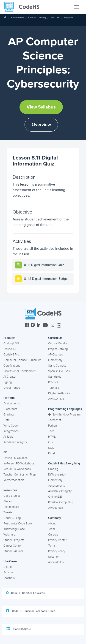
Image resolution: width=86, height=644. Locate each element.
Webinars (9, 535)
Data (7, 420)
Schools (8, 572)
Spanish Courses (59, 371)
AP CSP (55, 17)
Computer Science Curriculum (22, 360)
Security (53, 557)
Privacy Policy (57, 551)
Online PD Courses (15, 458)
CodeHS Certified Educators (26, 593)
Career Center (12, 546)
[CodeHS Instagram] (33, 326)
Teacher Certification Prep (20, 475)
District (8, 567)
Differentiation (57, 475)
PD (5, 452)
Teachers (9, 578)
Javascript (55, 420)
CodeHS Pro (11, 355)
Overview (41, 125)
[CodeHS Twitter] (52, 326)
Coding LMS (11, 343)
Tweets (8, 512)
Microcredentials (14, 480)
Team (51, 529)
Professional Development (20, 371)
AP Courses (55, 355)
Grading (8, 415)
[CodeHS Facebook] (27, 326)
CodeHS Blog (12, 518)
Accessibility (56, 562)
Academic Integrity (15, 442)
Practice (53, 382)
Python (53, 426)
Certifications (12, 366)
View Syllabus (41, 107)
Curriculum (17, 17)
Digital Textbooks (59, 393)
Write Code (11, 426)
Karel (51, 453)
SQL (51, 448)
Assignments (12, 403)
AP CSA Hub (56, 399)
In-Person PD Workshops (19, 463)
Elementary (55, 360)
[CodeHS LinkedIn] (39, 326)
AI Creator (10, 377)
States (8, 501)
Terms (52, 546)
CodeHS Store (19, 629)
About (52, 524)
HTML (52, 437)
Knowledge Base (14, 529)
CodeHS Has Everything (64, 463)
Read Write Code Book (18, 524)
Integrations (11, 431)
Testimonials (11, 507)
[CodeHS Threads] (59, 326)
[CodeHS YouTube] (45, 326)
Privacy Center (57, 540)
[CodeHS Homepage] (24, 7)
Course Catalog (37, 17)
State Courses (57, 366)
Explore (68, 17)
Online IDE (10, 349)
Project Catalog (58, 349)
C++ (51, 442)
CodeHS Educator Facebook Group (31, 611)
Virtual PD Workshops (17, 469)
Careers (53, 535)
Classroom (10, 409)
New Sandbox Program (64, 415)
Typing (8, 382)
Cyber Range (12, 388)
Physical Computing (61, 502)
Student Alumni (13, 551)
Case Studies (12, 496)
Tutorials (54, 388)
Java (51, 431)
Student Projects (14, 540)
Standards (55, 377)
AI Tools (8, 437)
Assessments (57, 486)
